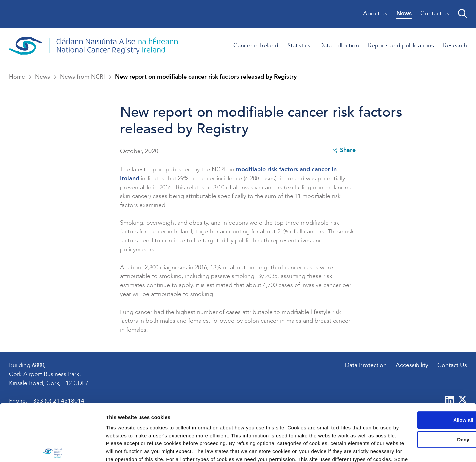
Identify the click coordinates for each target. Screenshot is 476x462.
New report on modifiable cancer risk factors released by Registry (206, 77)
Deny (421, 395)
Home (17, 77)
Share (344, 151)
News (42, 77)
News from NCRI (83, 77)
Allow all (421, 376)
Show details (102, 449)
